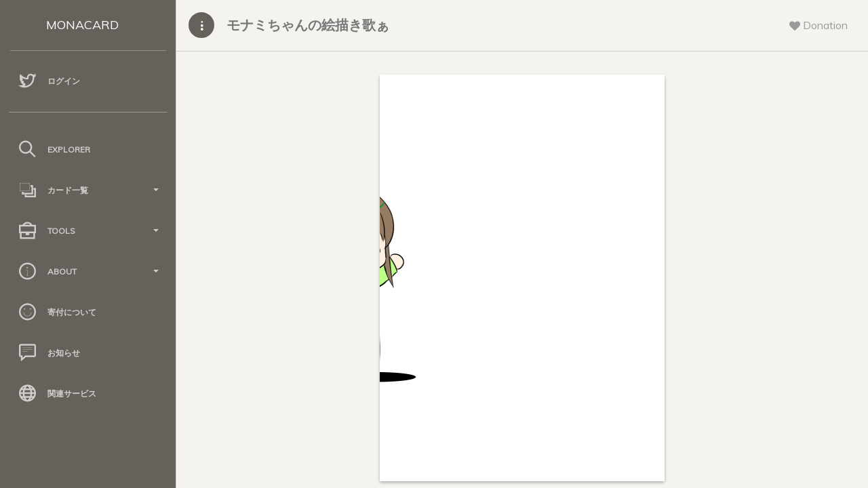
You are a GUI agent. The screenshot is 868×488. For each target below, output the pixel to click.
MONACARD (82, 25)
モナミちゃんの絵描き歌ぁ (308, 25)
